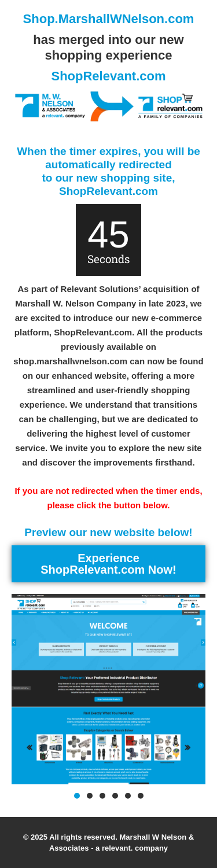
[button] (77, 796)
